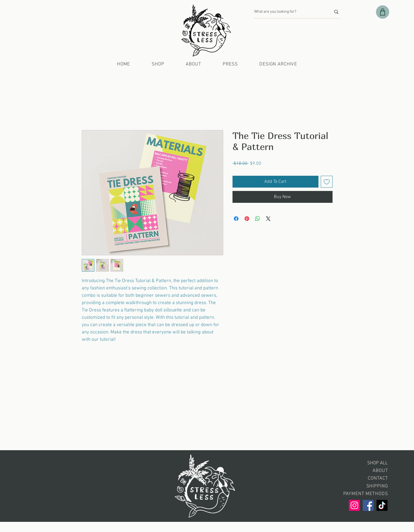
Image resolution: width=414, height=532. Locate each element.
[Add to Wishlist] (327, 182)
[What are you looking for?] (288, 12)
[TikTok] (382, 505)
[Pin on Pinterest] (247, 219)
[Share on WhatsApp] (258, 219)
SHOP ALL (378, 463)
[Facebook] (368, 505)
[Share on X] (268, 219)
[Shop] (383, 12)
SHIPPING (377, 486)
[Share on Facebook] (236, 219)
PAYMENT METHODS (366, 494)
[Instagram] (354, 505)
